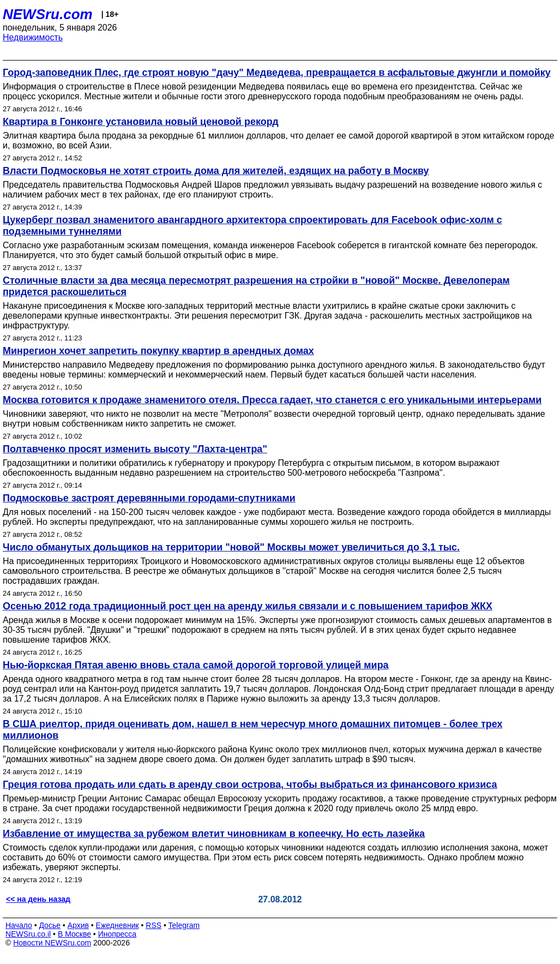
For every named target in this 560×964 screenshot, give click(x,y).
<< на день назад (38, 899)
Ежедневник (118, 925)
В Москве (74, 934)
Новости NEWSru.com (52, 943)
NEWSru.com (48, 14)
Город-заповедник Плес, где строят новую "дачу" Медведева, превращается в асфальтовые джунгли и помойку (277, 73)
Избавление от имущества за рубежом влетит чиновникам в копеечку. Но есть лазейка (214, 834)
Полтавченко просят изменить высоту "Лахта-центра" (135, 449)
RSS (153, 925)
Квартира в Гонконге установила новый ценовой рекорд (141, 122)
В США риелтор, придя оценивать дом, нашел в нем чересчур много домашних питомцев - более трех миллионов (252, 730)
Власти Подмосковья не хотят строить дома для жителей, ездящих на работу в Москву (216, 171)
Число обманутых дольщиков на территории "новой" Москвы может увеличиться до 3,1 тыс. (231, 547)
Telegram (184, 925)
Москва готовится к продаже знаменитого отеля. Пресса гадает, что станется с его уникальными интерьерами (272, 400)
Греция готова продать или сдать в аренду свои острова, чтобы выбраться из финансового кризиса (250, 785)
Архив (78, 925)
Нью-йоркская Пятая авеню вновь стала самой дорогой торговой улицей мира (196, 665)
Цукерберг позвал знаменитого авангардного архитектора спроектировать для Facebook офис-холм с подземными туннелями (252, 226)
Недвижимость (33, 37)
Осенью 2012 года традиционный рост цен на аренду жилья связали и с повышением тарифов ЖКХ (248, 606)
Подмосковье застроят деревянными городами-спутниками (149, 498)
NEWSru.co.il (28, 934)
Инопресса (118, 934)
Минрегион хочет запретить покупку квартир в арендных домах (158, 351)
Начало (19, 925)
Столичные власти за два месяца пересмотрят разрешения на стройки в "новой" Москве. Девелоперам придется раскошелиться (256, 286)
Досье (50, 925)
